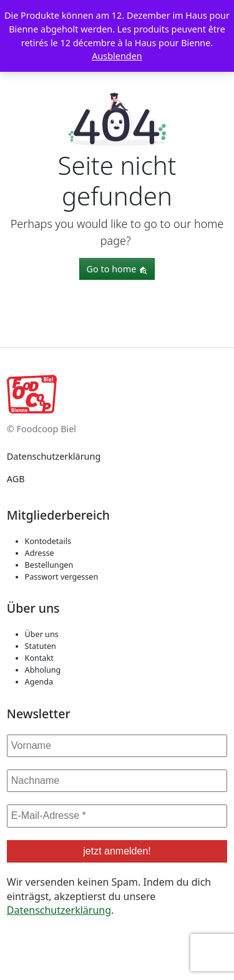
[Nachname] (117, 781)
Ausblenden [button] (117, 56)
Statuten (41, 646)
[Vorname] (117, 746)
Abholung (43, 670)
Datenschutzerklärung (54, 456)
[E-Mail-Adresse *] (117, 816)
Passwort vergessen (62, 577)
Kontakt (39, 658)
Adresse (40, 553)
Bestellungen (49, 565)
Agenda (39, 682)
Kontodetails (48, 541)
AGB (16, 479)
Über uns (42, 634)
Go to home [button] (117, 269)
